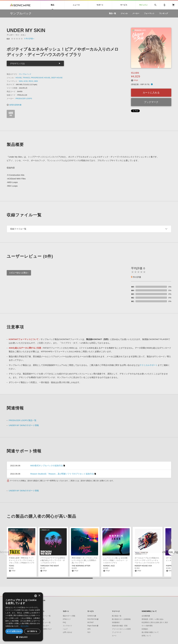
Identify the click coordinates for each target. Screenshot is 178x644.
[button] (171, 552)
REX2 (31, 81)
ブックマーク (151, 102)
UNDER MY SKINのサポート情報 (24, 425)
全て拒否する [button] (32, 631)
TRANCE (26, 78)
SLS (89, 632)
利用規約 (145, 629)
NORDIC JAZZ (109, 566)
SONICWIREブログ (45, 629)
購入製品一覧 (117, 616)
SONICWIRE (20, 5)
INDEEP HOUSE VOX (143, 566)
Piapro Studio (92, 626)
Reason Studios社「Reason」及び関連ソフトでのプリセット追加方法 (62, 474)
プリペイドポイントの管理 (121, 629)
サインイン (143, 5)
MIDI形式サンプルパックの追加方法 (47, 466)
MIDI (36, 81)
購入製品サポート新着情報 (121, 619)
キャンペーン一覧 (44, 616)
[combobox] (36, 596)
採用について (146, 636)
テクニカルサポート (149, 365)
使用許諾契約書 (14, 105)
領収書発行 (116, 622)
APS (89, 629)
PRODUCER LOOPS (24, 98)
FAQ (64, 622)
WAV (21, 81)
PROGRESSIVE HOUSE (41, 78)
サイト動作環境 (147, 626)
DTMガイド (67, 619)
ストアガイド (67, 626)
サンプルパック (25, 74)
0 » (29, 39)
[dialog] (23, 617)
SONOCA (91, 616)
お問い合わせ (67, 632)
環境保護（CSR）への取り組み (152, 619)
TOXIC (12, 566)
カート (114, 636)
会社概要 (145, 616)
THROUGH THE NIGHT (50, 566)
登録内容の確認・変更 (120, 626)
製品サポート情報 (69, 616)
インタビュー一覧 (44, 622)
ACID (26, 81)
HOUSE (19, 78)
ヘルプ (65, 629)
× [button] (39, 596)
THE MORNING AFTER (81, 566)
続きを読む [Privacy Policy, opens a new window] (25, 626)
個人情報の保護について (150, 632)
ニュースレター (44, 626)
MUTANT (90, 622)
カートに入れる (151, 93)
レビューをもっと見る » (19, 273)
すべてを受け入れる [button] (14, 631)
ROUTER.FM (92, 619)
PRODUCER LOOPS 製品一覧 (23, 420)
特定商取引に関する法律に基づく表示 (155, 622)
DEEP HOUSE (57, 78)
